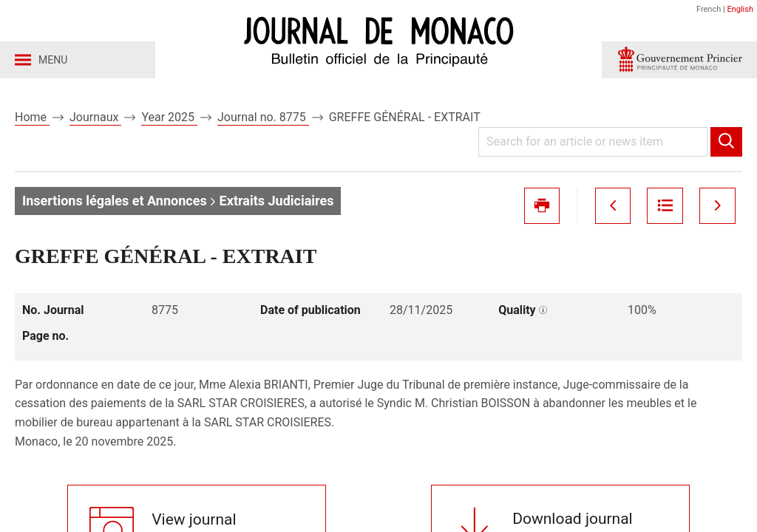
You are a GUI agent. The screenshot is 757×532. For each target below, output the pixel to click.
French (709, 9)
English (740, 9)
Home (32, 117)
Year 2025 (169, 117)
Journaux (95, 117)
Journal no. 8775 (263, 117)
